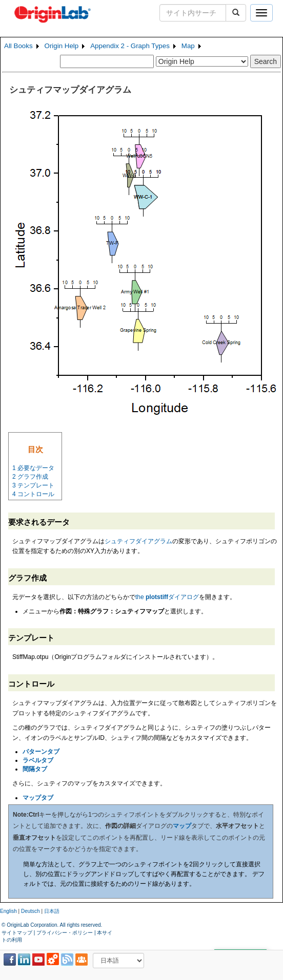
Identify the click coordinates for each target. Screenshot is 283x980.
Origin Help (62, 46)
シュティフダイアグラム (138, 541)
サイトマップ (17, 933)
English (8, 911)
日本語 (52, 911)
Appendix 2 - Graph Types (130, 46)
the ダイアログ (167, 597)
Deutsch (31, 911)
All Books (18, 46)
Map (188, 46)
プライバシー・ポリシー (65, 933)
